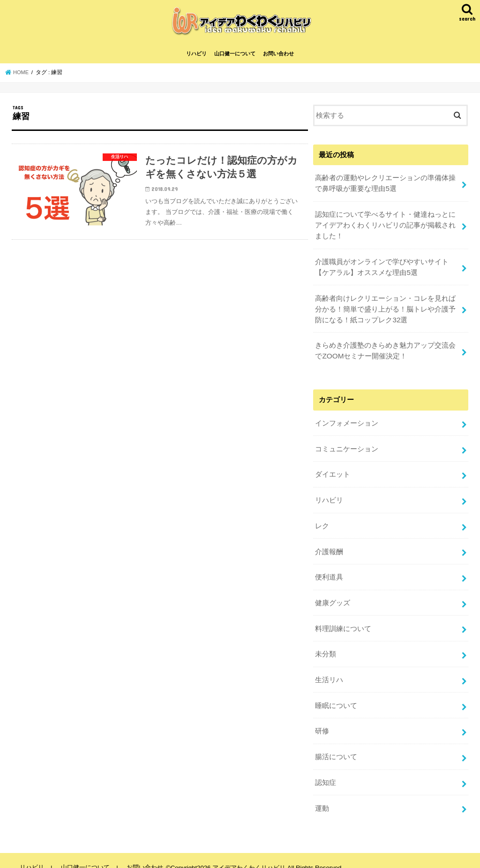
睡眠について (336, 695)
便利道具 (329, 571)
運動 (322, 794)
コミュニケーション (347, 447)
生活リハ (329, 670)
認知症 (326, 769)
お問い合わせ (278, 60)
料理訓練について (343, 621)
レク (322, 521)
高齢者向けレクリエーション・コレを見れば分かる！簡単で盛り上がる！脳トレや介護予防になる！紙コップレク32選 (385, 310)
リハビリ (196, 60)
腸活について (336, 745)
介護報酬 (329, 546)
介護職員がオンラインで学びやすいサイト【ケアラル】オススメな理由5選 (382, 270)
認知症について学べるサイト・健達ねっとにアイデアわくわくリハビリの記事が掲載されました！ (385, 229)
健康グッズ (333, 596)
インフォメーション (347, 422)
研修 (322, 720)
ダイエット (333, 472)
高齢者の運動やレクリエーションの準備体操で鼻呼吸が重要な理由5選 (385, 189)
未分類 (326, 646)
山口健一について (235, 60)
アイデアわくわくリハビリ (246, 854)
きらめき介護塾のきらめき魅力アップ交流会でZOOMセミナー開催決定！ (385, 351)
